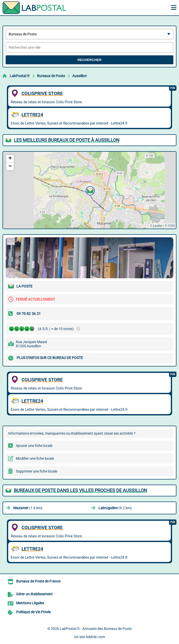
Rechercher (89, 60)
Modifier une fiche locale (35, 458)
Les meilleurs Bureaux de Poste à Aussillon (67, 140)
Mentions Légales (30, 603)
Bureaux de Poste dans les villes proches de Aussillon (80, 490)
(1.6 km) (28, 508)
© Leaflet (156, 226)
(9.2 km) (115, 508)
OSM (171, 226)
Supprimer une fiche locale (37, 471)
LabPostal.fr (20, 76)
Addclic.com (95, 637)
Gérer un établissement (34, 594)
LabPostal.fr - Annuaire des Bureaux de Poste (96, 629)
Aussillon (80, 76)
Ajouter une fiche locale (34, 446)
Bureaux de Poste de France (38, 581)
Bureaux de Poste (51, 76)
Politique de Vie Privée (33, 612)
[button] (89, 190)
